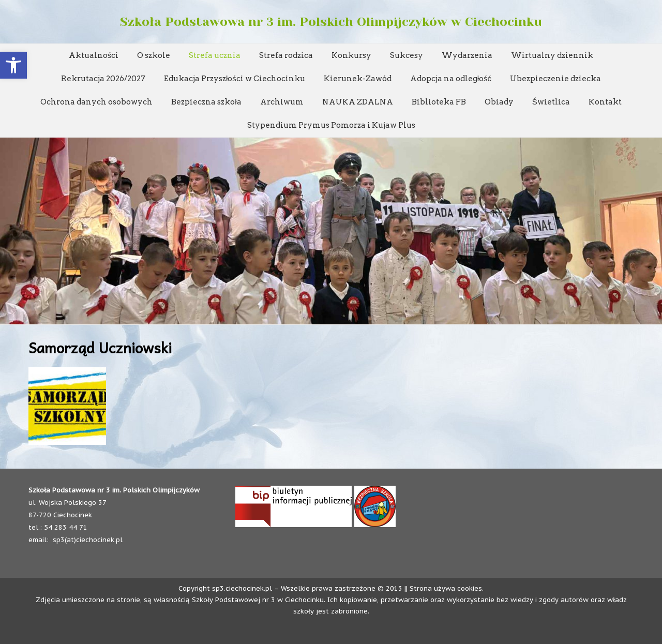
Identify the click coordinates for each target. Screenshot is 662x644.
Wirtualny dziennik (552, 55)
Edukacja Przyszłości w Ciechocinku (235, 79)
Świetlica (551, 102)
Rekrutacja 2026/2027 (103, 79)
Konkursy (351, 55)
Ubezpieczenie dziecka (555, 79)
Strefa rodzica (286, 55)
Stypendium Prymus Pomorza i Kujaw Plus (331, 125)
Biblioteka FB (439, 102)
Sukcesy (407, 55)
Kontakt (605, 102)
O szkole (154, 55)
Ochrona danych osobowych (96, 102)
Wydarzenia (467, 55)
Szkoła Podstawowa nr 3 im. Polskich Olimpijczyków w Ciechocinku (331, 22)
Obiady (499, 102)
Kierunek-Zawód (358, 79)
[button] (13, 65)
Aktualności (94, 55)
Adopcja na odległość (451, 79)
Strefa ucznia (215, 55)
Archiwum (282, 102)
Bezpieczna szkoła (206, 102)
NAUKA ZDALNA (358, 102)
